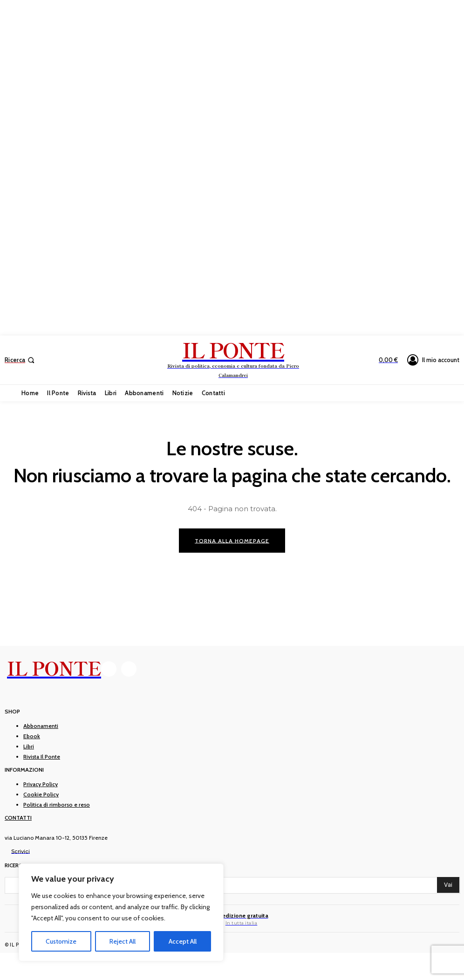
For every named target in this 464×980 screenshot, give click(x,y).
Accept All (183, 941)
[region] (121, 912)
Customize (61, 941)
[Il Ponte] (232, 919)
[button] (20, 360)
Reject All (123, 941)
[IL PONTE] (233, 359)
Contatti (18, 818)
